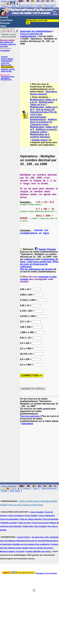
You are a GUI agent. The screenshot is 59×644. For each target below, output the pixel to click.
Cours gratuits (9, 486)
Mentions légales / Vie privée (12, 551)
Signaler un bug (8, 69)
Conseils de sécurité (36, 541)
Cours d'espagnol (16, 516)
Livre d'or (5, 63)
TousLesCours (26, 6)
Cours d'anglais (37, 512)
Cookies (29, 551)
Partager (52, 249)
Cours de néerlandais (9, 519)
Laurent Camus (23, 537)
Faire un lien (6, 71)
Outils (39, 6)
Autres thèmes (38, 94)
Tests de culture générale (31, 519)
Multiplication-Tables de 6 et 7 (42, 103)
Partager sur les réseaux (46, 573)
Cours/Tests (6, 20)
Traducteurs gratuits (8, 77)
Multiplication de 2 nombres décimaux (40, 136)
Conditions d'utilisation (15, 541)
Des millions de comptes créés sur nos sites (8, 43)
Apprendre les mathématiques (36, 31)
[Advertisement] (40, 61)
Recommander (7, 67)
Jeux (14, 6)
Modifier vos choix (42, 551)
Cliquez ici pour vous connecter (9, 35)
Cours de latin (24, 523)
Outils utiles (28, 526)
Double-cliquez (40, 140)
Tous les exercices (30, 416)
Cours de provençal (40, 523)
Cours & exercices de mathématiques (31, 35)
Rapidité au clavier (9, 523)
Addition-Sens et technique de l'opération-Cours (44, 122)
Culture (5, 6)
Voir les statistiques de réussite (37, 269)
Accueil (4, 17)
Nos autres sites (6, 80)
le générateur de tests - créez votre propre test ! (39, 260)
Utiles (3, 26)
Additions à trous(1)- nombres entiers (44, 131)
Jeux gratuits (5, 78)
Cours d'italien (31, 516)
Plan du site (6, 65)
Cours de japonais (51, 519)
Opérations (51, 92)
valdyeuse (29, 259)
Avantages (5, 50)
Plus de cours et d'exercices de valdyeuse (39, 264)
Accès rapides (7, 59)
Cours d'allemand (46, 516)
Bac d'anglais (41, 526)
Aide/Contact (6, 61)
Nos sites (50, 6)
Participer (5, 23)
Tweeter (42, 249)
